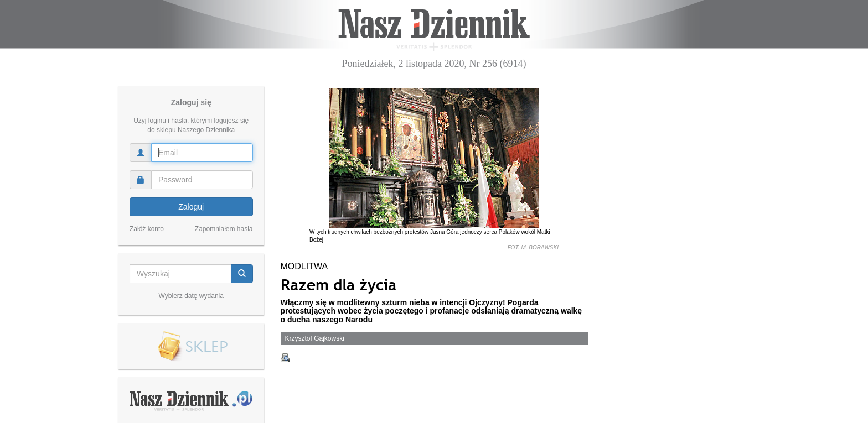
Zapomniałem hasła (224, 229)
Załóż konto (147, 229)
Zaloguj (191, 207)
